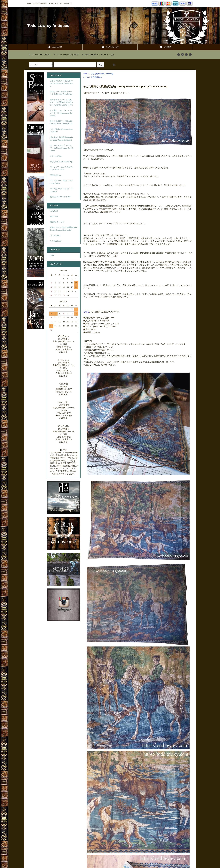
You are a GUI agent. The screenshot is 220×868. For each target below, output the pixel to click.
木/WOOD (54, 211)
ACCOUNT (55, 47)
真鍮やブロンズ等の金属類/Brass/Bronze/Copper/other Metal (64, 229)
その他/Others (96, 77)
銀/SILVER (54, 216)
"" (39, 55)
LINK (52, 255)
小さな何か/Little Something (102, 74)
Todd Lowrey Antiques (48, 26)
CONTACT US (110, 47)
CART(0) (165, 47)
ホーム (86, 74)
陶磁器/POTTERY (57, 222)
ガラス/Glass (55, 236)
